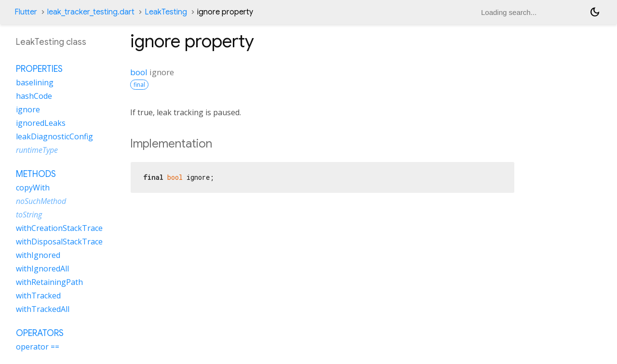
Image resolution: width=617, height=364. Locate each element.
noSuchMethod (41, 201)
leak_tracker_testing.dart (91, 12)
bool (139, 72)
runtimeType (37, 150)
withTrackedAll (43, 309)
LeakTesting (166, 12)
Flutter (26, 12)
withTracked (38, 296)
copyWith (33, 188)
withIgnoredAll (42, 269)
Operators (40, 333)
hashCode (34, 96)
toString (29, 215)
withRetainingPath (49, 282)
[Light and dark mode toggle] (595, 12)
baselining (35, 82)
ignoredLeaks (41, 123)
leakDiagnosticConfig (54, 136)
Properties (39, 69)
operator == (38, 347)
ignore (28, 109)
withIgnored (38, 255)
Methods (36, 174)
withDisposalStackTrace (59, 242)
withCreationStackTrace (59, 228)
